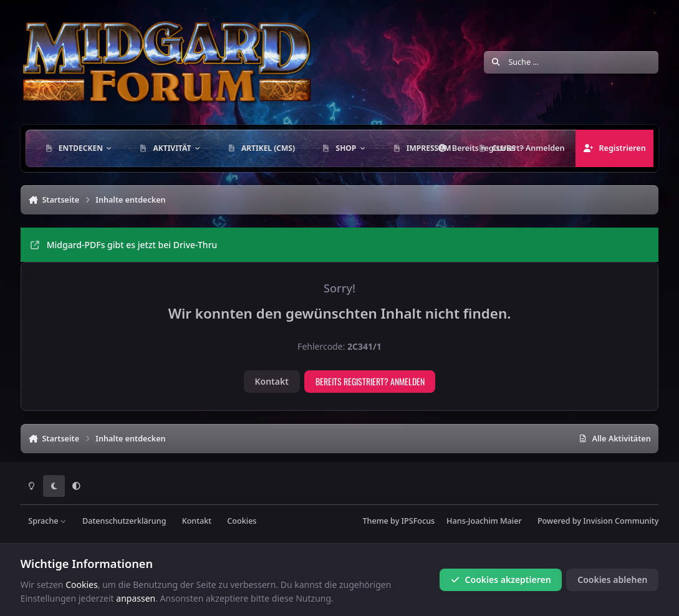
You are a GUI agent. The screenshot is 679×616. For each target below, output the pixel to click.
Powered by (598, 521)
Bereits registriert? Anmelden (370, 381)
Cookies (242, 521)
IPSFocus (418, 521)
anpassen (136, 598)
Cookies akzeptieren (501, 580)
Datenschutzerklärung (124, 521)
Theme (375, 521)
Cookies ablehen (612, 580)
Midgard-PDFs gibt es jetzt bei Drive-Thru (124, 245)
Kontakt (271, 381)
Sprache (47, 521)
